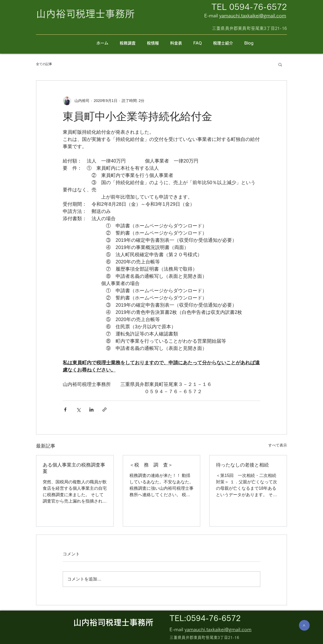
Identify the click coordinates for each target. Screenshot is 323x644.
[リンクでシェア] (105, 410)
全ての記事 (44, 64)
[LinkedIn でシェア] (91, 410)
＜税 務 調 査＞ (151, 465)
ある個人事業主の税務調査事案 (74, 468)
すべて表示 (278, 445)
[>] (304, 625)
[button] (280, 64)
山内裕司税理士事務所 (113, 622)
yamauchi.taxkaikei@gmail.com (253, 15)
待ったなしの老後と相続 (242, 465)
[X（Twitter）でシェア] (78, 410)
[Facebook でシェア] (65, 410)
